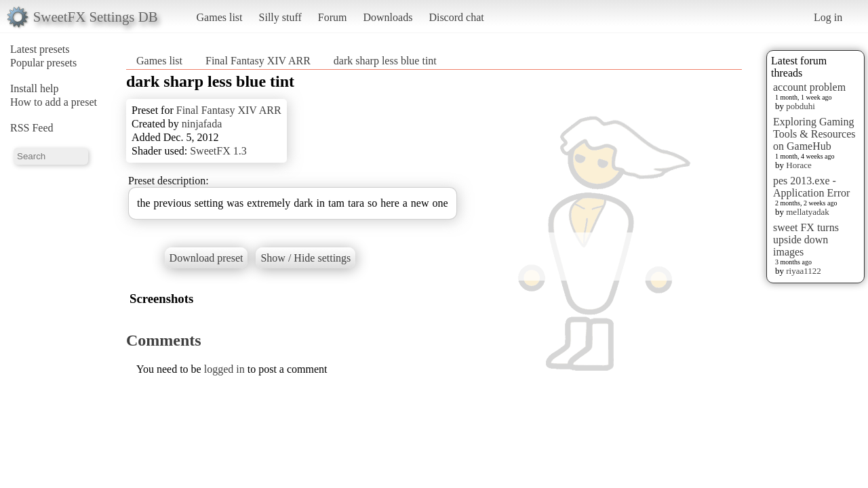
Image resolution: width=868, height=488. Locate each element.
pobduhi (801, 106)
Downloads (388, 17)
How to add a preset (54, 102)
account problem (809, 87)
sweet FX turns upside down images (806, 240)
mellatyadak (808, 212)
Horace (799, 165)
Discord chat (456, 17)
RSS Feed (32, 128)
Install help (35, 88)
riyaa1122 (804, 271)
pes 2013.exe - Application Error (811, 187)
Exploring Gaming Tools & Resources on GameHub (814, 134)
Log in (828, 17)
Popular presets (43, 63)
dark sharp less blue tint (385, 61)
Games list (220, 17)
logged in (224, 369)
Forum (333, 17)
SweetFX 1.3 (218, 151)
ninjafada (202, 124)
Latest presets (40, 49)
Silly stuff (280, 17)
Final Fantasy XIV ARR (258, 61)
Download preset (206, 258)
